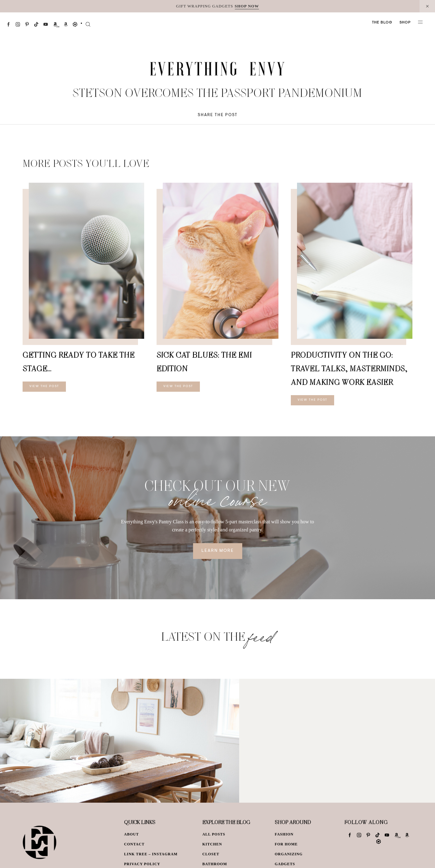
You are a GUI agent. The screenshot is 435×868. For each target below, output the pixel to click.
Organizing (289, 854)
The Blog (382, 23)
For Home (286, 844)
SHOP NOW (247, 6)
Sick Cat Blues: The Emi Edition (204, 362)
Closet (211, 854)
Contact (134, 844)
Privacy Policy (142, 864)
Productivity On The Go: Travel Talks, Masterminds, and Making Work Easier (349, 368)
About (131, 834)
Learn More (218, 551)
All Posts (214, 834)
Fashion (284, 834)
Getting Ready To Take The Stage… (79, 362)
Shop (405, 23)
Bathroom (215, 864)
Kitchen (212, 844)
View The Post (44, 386)
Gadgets (285, 864)
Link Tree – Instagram (151, 854)
